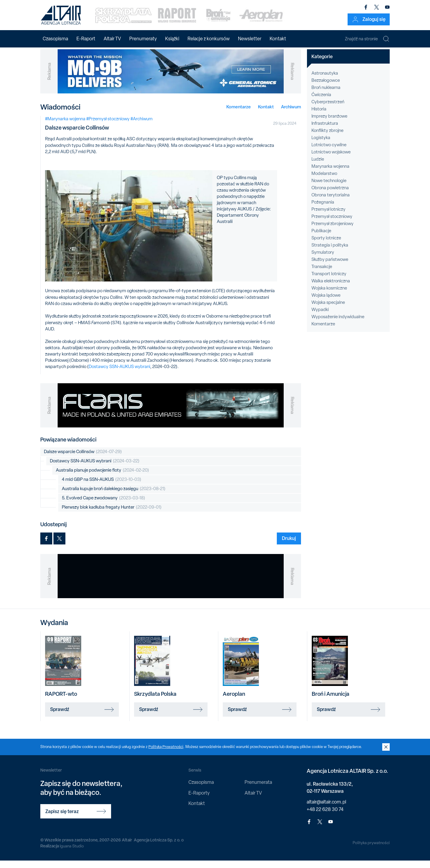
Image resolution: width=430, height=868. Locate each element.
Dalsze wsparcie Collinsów (83, 459)
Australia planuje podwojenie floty (102, 478)
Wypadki (320, 317)
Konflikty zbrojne (327, 138)
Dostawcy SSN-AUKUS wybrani (119, 374)
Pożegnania (323, 209)
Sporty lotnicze (326, 245)
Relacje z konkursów (209, 39)
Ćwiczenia (321, 102)
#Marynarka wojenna (65, 126)
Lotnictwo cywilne (329, 152)
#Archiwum (142, 126)
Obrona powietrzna (330, 195)
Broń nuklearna (326, 95)
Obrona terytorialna (331, 202)
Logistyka (321, 145)
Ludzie (318, 166)
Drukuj (289, 546)
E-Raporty (199, 800)
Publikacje (321, 238)
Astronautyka (325, 80)
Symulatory (323, 259)
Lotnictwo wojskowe (331, 159)
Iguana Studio (72, 853)
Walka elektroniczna (331, 288)
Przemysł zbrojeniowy (333, 231)
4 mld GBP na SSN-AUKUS (102, 487)
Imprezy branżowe (329, 123)
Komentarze (239, 114)
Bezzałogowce (326, 87)
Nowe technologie (329, 188)
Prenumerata (258, 790)
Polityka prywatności (371, 850)
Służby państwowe (330, 267)
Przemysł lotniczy (328, 216)
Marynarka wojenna (330, 173)
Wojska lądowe (326, 302)
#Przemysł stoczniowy (108, 126)
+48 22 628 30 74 (325, 817)
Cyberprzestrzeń (328, 109)
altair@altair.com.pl (326, 809)
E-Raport (86, 39)
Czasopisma (55, 39)
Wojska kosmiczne (329, 295)
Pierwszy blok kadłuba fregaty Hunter (112, 515)
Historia (319, 116)
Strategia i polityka (330, 252)
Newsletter (250, 39)
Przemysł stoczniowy (332, 224)
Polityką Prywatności (166, 754)
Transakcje (322, 274)
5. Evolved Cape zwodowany (103, 505)
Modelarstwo (324, 181)
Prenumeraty (143, 39)
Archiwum (291, 114)
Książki (172, 39)
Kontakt (278, 39)
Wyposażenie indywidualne (338, 324)
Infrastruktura (325, 130)
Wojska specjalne (328, 310)
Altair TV (112, 39)
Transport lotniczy (329, 281)
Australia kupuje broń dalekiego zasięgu (114, 496)
